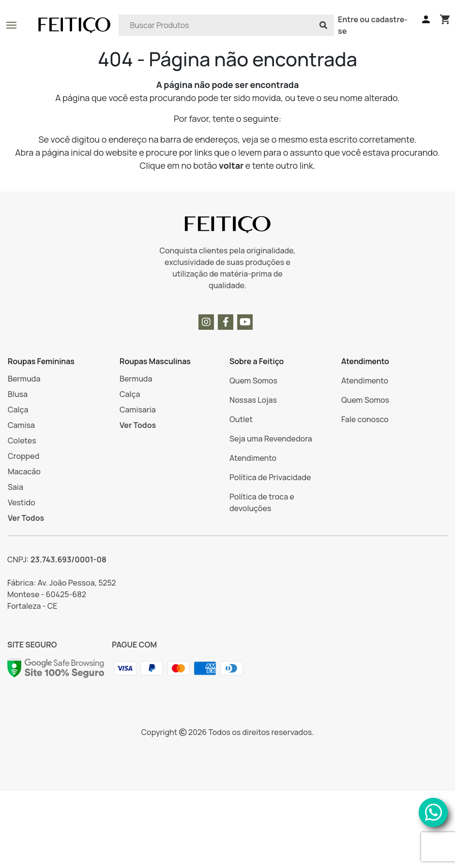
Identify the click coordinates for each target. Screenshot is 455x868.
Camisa (21, 425)
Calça (18, 410)
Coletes (22, 441)
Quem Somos (253, 381)
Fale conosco (365, 419)
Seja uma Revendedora (271, 439)
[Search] (226, 25)
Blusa (18, 394)
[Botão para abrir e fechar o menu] (11, 25)
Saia (15, 487)
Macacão (24, 471)
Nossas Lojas (253, 400)
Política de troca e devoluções (262, 502)
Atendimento (253, 458)
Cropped (23, 456)
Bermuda (24, 379)
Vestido (22, 502)
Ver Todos (26, 518)
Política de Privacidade (270, 477)
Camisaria (138, 410)
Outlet (241, 419)
